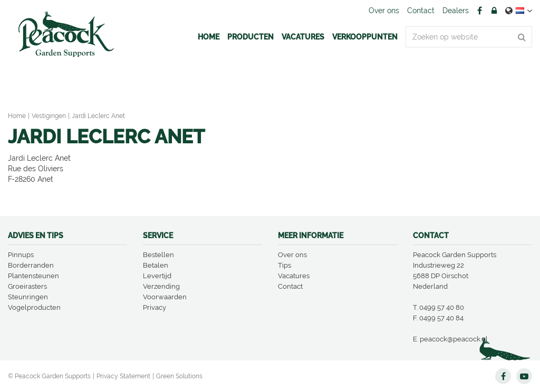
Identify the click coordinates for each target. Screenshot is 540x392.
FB (479, 11)
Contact (290, 286)
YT (524, 376)
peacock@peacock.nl (454, 339)
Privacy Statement (123, 376)
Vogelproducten (34, 307)
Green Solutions (179, 376)
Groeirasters (27, 286)
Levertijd (157, 276)
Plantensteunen (33, 276)
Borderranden (31, 265)
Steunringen (28, 297)
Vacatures (294, 276)
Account (494, 11)
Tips (285, 265)
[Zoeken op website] (469, 37)
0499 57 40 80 (442, 307)
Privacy (155, 307)
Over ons (292, 255)
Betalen (156, 265)
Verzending (161, 286)
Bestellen (158, 255)
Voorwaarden (165, 297)
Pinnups (21, 255)
